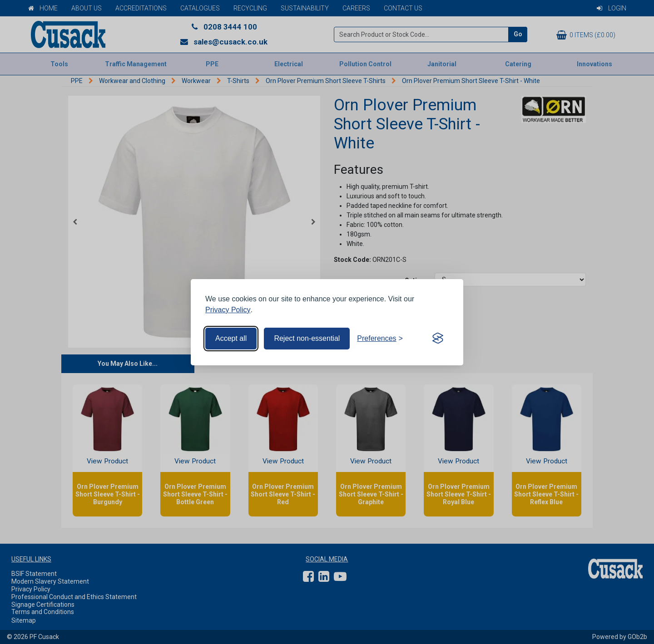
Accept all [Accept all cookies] (231, 338)
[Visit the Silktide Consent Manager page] (438, 339)
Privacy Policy (228, 310)
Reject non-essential (307, 338)
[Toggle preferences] (380, 339)
